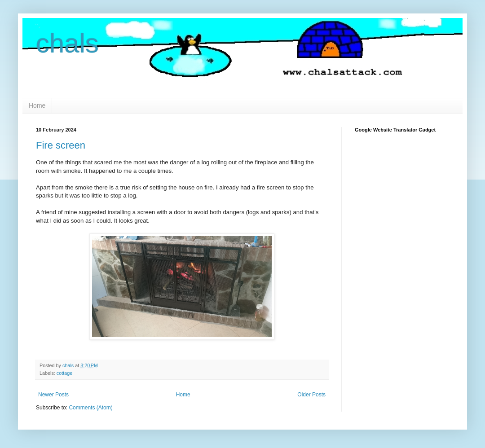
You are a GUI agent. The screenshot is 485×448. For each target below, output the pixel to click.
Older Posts (311, 395)
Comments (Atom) (90, 408)
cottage (64, 373)
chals (67, 43)
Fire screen (61, 145)
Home (37, 105)
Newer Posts (53, 395)
